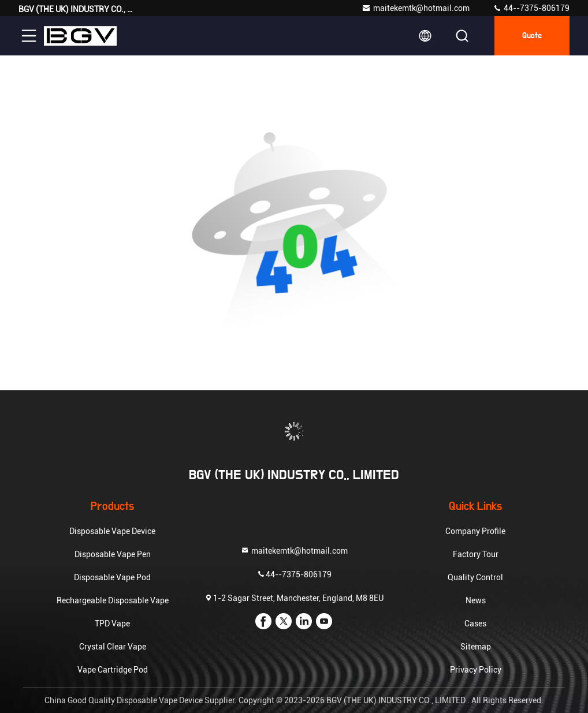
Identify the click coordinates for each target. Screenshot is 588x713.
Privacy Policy (476, 670)
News (476, 600)
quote (532, 36)
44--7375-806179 (531, 8)
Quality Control (475, 577)
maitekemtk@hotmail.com (416, 8)
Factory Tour (476, 554)
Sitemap (476, 647)
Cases (475, 624)
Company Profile (475, 531)
